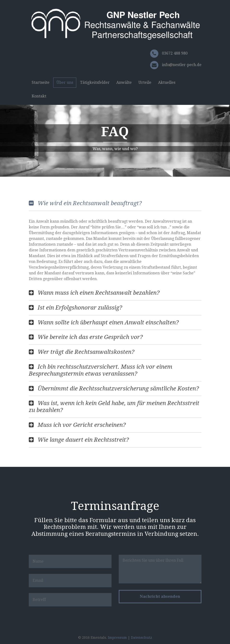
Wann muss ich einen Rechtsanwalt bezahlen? (99, 293)
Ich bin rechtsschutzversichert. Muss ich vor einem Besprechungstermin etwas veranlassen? (101, 370)
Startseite (41, 82)
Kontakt (39, 96)
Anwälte (124, 82)
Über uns (65, 82)
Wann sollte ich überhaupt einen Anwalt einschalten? (108, 322)
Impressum (117, 638)
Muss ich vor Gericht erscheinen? (82, 425)
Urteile (145, 82)
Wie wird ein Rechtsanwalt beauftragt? (90, 203)
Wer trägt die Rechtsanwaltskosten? (86, 352)
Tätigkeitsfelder (95, 82)
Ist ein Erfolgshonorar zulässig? (80, 308)
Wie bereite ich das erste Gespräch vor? (90, 337)
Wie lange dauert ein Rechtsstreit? (83, 440)
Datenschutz (142, 638)
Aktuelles (167, 82)
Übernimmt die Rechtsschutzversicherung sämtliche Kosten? (118, 389)
